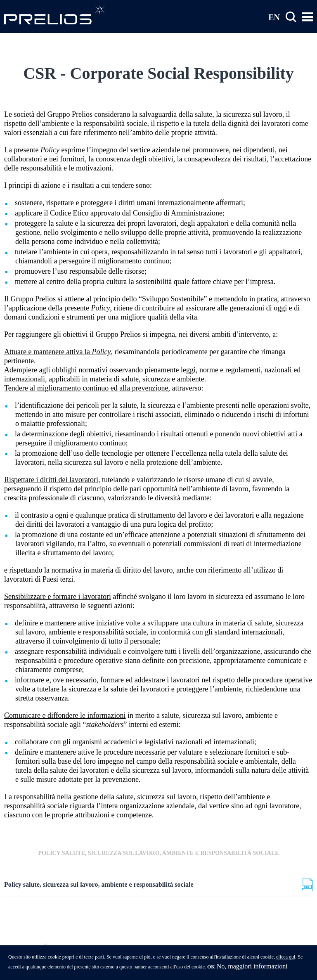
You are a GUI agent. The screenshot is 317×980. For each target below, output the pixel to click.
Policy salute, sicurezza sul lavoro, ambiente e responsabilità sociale (99, 884)
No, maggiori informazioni (252, 968)
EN (274, 17)
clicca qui (286, 959)
